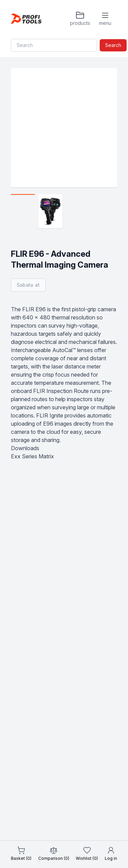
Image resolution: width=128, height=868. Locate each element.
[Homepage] (26, 19)
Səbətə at (28, 285)
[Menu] (105, 19)
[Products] (80, 19)
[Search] (54, 45)
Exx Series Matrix (32, 456)
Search (113, 45)
